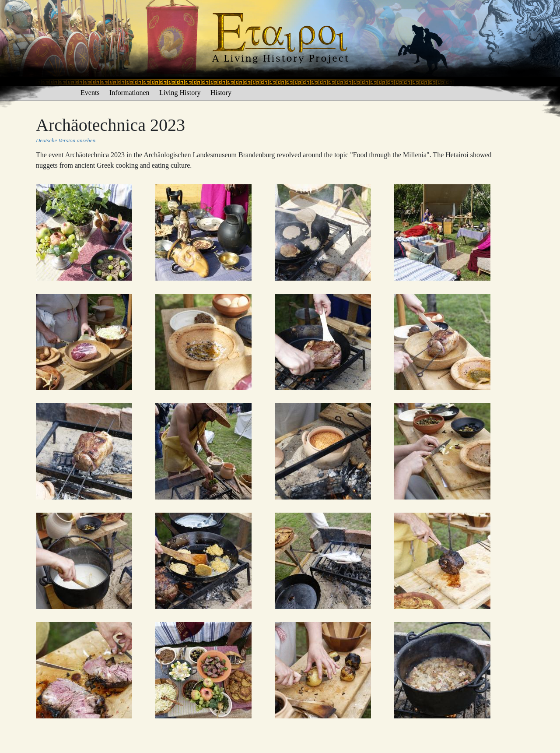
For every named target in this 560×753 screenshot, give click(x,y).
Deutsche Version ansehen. (66, 140)
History (221, 93)
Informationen (129, 93)
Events (90, 93)
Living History (180, 93)
